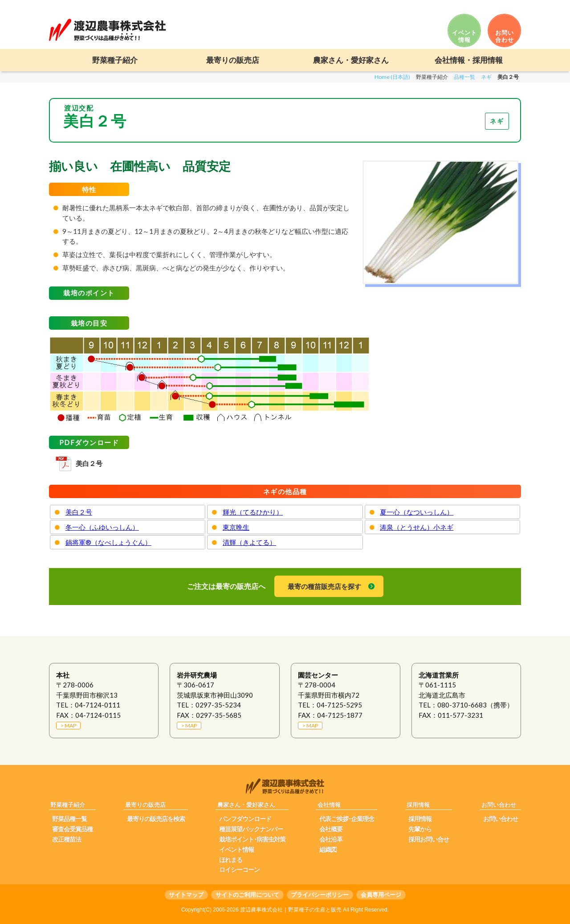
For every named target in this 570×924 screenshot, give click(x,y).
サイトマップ (186, 895)
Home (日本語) (392, 77)
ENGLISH (504, 5)
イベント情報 (236, 850)
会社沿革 (331, 839)
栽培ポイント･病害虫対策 (252, 839)
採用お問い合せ (429, 839)
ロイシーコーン (239, 870)
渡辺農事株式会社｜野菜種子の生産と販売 (291, 910)
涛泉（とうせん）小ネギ (417, 527)
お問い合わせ (501, 819)
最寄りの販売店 (233, 60)
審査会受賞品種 (72, 829)
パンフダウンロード (245, 819)
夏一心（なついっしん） (417, 512)
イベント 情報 (464, 36)
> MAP (68, 726)
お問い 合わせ (505, 36)
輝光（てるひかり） (253, 512)
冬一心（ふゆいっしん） (102, 527)
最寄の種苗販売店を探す (324, 586)
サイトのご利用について (247, 895)
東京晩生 (236, 527)
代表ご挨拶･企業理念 (347, 819)
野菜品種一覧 (69, 819)
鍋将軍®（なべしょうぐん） (108, 542)
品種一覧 (464, 77)
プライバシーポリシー (320, 895)
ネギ (486, 77)
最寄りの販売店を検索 (156, 819)
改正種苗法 (67, 839)
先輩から (420, 829)
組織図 (328, 850)
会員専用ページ (381, 895)
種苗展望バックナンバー (251, 829)
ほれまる (231, 860)
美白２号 (89, 463)
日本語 (472, 5)
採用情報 (420, 819)
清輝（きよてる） (249, 542)
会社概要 (331, 829)
